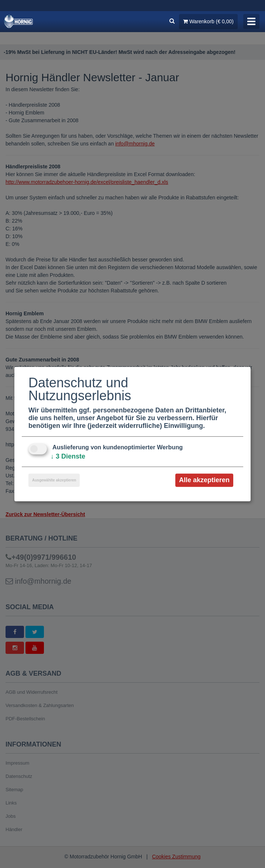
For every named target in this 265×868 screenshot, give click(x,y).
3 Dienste (68, 456)
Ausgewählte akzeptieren (54, 480)
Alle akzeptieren (204, 480)
